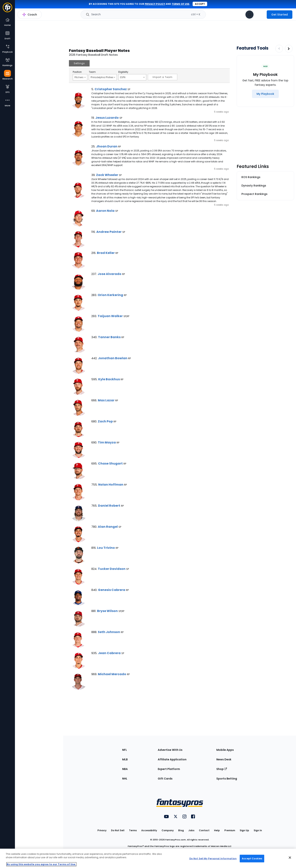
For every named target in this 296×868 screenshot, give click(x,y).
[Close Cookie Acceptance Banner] (290, 858)
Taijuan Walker (110, 316)
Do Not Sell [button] (118, 830)
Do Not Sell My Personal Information (213, 858)
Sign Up (244, 830)
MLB (125, 759)
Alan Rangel (108, 527)
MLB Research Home (34, 16)
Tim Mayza (107, 442)
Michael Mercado (112, 674)
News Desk (224, 759)
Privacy (102, 830)
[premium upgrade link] (260, 15)
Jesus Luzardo (107, 118)
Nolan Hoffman (111, 485)
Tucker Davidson (112, 569)
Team (92, 72)
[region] (148, 858)
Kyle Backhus (109, 379)
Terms (133, 830)
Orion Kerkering (110, 295)
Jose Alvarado (110, 274)
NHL (125, 779)
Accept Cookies (252, 858)
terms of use (181, 4)
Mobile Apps (225, 750)
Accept (200, 4)
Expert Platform (169, 769)
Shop (222, 769)
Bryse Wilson (107, 611)
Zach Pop (105, 421)
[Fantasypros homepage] (7, 9)
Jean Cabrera (109, 653)
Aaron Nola (105, 211)
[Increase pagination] (289, 49)
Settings (79, 63)
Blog (181, 830)
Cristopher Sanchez (111, 89)
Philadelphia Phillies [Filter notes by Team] (103, 77)
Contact (204, 830)
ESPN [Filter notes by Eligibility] (132, 77)
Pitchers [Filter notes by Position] (80, 77)
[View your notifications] (249, 15)
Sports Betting (227, 779)
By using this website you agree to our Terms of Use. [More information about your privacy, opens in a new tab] (41, 864)
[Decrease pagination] (279, 49)
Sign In (258, 830)
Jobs (191, 830)
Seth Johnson (109, 632)
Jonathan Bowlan (113, 358)
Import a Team (163, 77)
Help (217, 830)
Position (77, 72)
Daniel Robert (109, 506)
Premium (230, 830)
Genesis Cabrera (112, 590)
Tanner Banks (109, 337)
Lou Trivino (106, 548)
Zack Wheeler (107, 175)
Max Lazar (106, 400)
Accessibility (149, 830)
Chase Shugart (110, 463)
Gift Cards (165, 779)
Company (168, 830)
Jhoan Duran (107, 146)
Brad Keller (106, 253)
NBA (125, 769)
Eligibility (123, 72)
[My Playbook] (265, 94)
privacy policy (155, 4)
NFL (125, 750)
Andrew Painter (109, 232)
